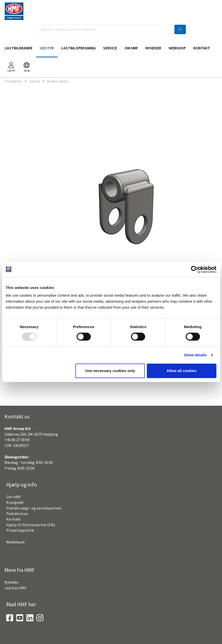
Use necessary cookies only (110, 371)
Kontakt (202, 48)
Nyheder (153, 48)
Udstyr (47, 48)
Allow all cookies (182, 371)
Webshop (177, 48)
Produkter (13, 81)
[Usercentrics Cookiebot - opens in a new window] (194, 269)
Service (110, 48)
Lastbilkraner (19, 48)
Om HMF (131, 48)
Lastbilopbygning (78, 48)
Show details (195, 355)
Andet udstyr (58, 81)
